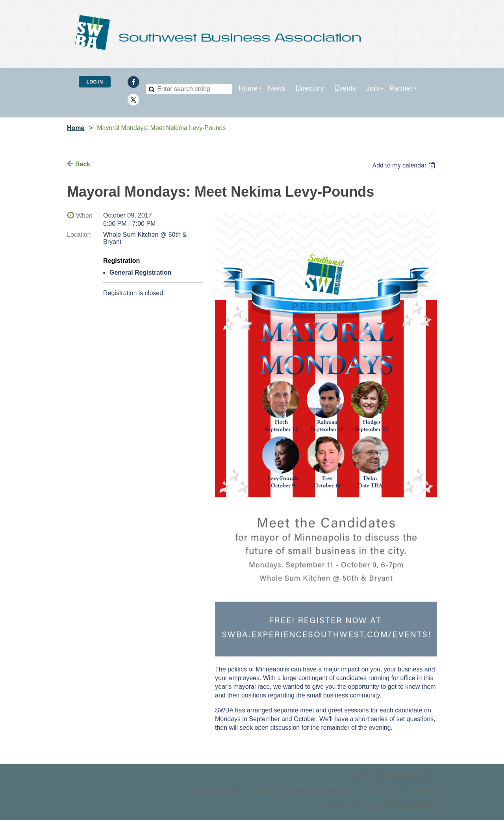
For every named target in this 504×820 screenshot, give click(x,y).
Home (76, 128)
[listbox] (405, 165)
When (84, 216)
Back (83, 164)
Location (79, 235)
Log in (95, 82)
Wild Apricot (367, 805)
